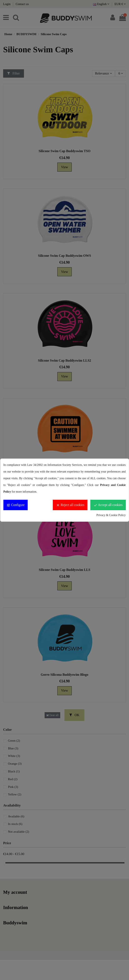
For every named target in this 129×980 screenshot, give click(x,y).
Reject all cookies (70, 505)
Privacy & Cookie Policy (111, 515)
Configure (16, 505)
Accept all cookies (108, 505)
